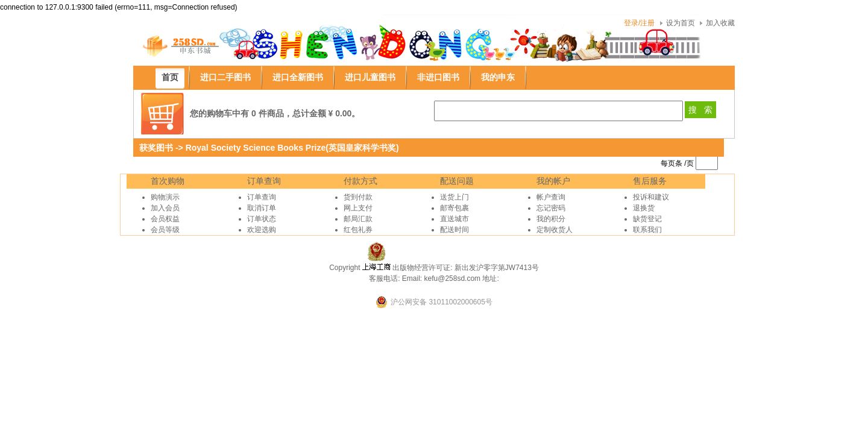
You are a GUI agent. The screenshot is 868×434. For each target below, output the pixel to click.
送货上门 (454, 197)
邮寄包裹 (454, 208)
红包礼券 (358, 230)
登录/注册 (639, 23)
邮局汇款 (358, 219)
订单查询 (262, 197)
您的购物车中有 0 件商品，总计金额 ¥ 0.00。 (275, 113)
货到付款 (358, 197)
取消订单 (262, 208)
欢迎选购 (262, 230)
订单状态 (262, 219)
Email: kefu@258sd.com (441, 278)
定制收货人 (555, 230)
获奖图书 (156, 148)
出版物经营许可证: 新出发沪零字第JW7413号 (466, 268)
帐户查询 (551, 197)
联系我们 (647, 230)
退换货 (644, 208)
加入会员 (165, 208)
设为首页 (681, 23)
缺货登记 (647, 219)
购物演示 (165, 197)
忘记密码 (551, 208)
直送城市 (454, 219)
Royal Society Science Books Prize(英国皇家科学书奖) (292, 148)
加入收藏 (720, 23)
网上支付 (358, 208)
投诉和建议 (651, 197)
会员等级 (165, 230)
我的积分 (551, 219)
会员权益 (165, 219)
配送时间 (454, 230)
